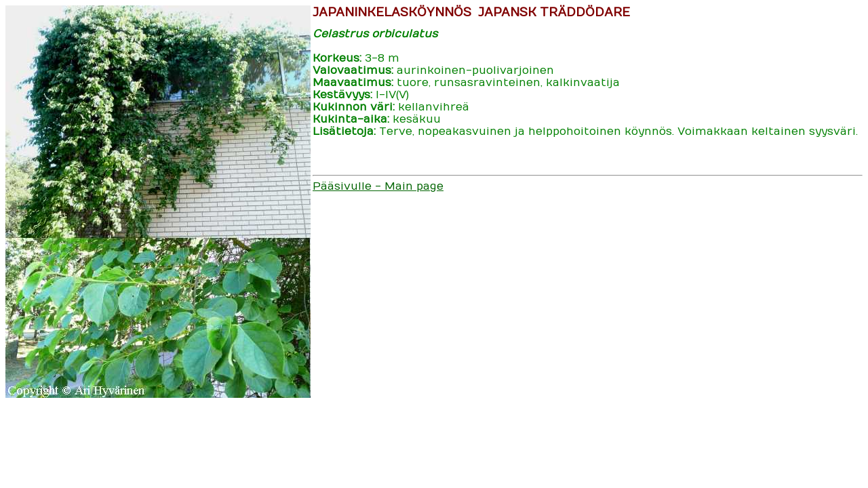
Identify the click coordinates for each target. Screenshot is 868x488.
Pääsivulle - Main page (378, 186)
